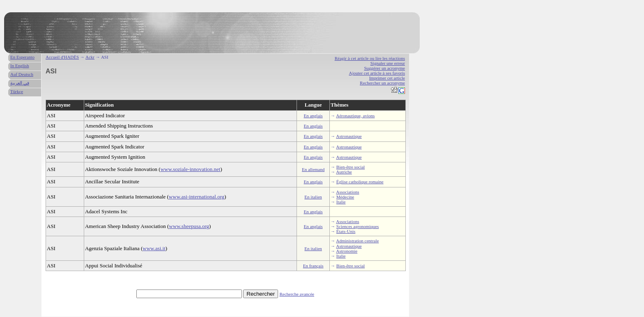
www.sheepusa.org (189, 226)
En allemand (313, 169)
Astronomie (347, 251)
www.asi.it (154, 248)
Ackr (90, 57)
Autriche (344, 172)
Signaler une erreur (388, 63)
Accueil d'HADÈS (62, 57)
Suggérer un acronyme (384, 68)
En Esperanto (22, 57)
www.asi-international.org (197, 197)
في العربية (20, 83)
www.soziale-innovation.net (191, 169)
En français (313, 266)
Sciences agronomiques (358, 226)
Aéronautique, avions (355, 116)
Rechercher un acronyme (382, 83)
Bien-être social (351, 167)
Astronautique (349, 136)
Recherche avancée (297, 294)
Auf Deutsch (22, 74)
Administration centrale (357, 241)
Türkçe (17, 91)
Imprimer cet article (387, 78)
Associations (347, 192)
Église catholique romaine (360, 182)
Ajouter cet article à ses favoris (377, 73)
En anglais (313, 116)
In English (20, 66)
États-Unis (346, 231)
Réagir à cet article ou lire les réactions (370, 58)
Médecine (345, 197)
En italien (313, 197)
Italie (341, 202)
